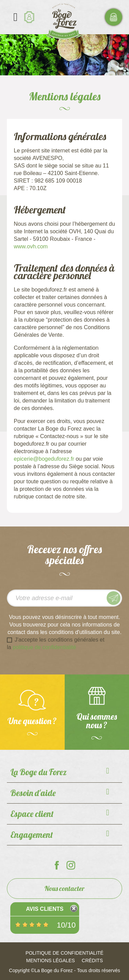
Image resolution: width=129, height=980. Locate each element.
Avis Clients (45, 909)
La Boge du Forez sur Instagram (71, 865)
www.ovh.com (31, 246)
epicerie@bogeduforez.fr (44, 459)
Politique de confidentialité (64, 953)
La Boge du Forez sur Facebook (57, 865)
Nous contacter (64, 888)
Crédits (92, 960)
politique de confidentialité (44, 647)
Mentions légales (51, 960)
